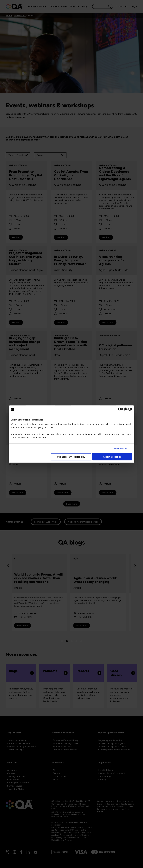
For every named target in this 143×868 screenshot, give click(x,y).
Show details (120, 448)
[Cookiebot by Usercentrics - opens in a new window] (120, 410)
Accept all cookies (112, 457)
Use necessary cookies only (71, 457)
